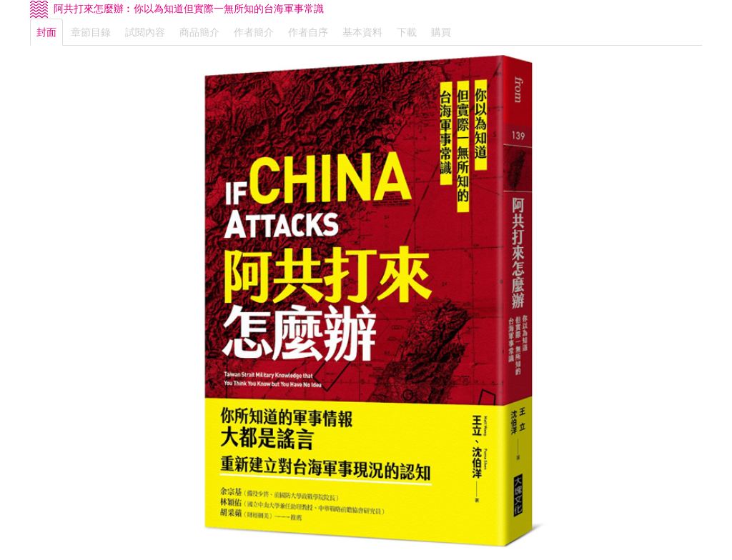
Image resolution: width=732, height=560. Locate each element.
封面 (46, 32)
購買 (441, 32)
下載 (407, 32)
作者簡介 (254, 32)
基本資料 (362, 32)
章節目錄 (91, 32)
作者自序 (308, 32)
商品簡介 (199, 32)
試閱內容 (145, 32)
